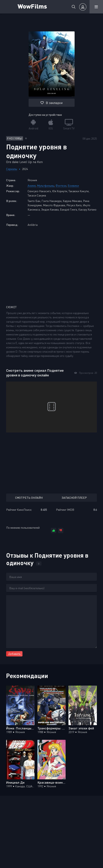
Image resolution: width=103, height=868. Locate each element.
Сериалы (12, 169)
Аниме (32, 186)
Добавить (14, 654)
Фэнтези (61, 186)
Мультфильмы (46, 186)
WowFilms (32, 6)
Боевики (73, 186)
